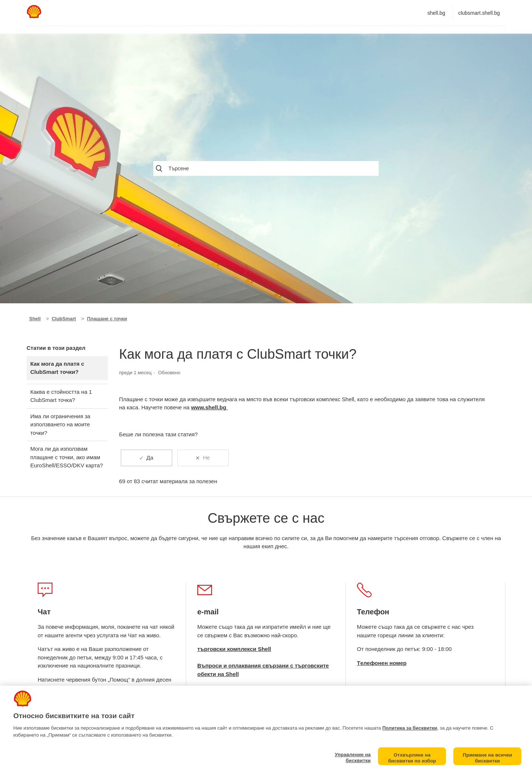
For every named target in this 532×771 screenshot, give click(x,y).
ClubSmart (64, 319)
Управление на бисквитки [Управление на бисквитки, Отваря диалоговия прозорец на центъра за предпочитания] (353, 758)
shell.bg (436, 13)
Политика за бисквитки (410, 728)
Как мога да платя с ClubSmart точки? (57, 368)
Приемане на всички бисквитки (487, 758)
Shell (35, 319)
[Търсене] (266, 168)
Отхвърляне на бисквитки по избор (412, 758)
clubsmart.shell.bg (479, 13)
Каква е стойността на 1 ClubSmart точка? (61, 396)
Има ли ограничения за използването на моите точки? (60, 424)
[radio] (146, 458)
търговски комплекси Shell (234, 649)
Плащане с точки (107, 319)
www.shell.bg (209, 407)
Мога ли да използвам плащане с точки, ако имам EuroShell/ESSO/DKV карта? (67, 457)
